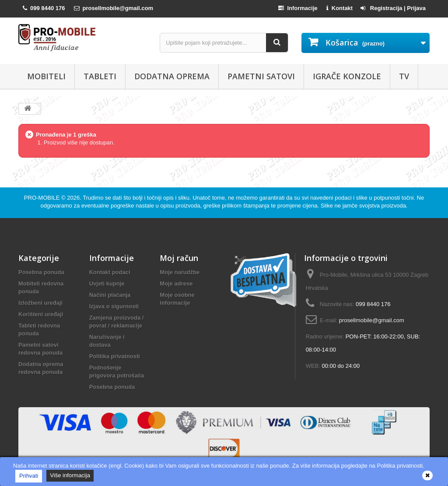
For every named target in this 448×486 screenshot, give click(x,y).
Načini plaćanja (110, 295)
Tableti (100, 76)
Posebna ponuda (41, 272)
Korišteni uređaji (41, 314)
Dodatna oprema (172, 76)
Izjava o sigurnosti (114, 306)
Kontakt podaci (110, 272)
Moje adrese (176, 283)
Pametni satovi (261, 76)
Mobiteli (46, 76)
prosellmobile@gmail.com (372, 320)
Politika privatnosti (115, 356)
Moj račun (179, 258)
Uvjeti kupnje (107, 283)
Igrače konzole (347, 76)
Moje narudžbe (180, 272)
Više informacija (70, 475)
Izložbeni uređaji (40, 303)
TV (404, 76)
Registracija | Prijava (393, 8)
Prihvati (29, 476)
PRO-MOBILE (43, 198)
